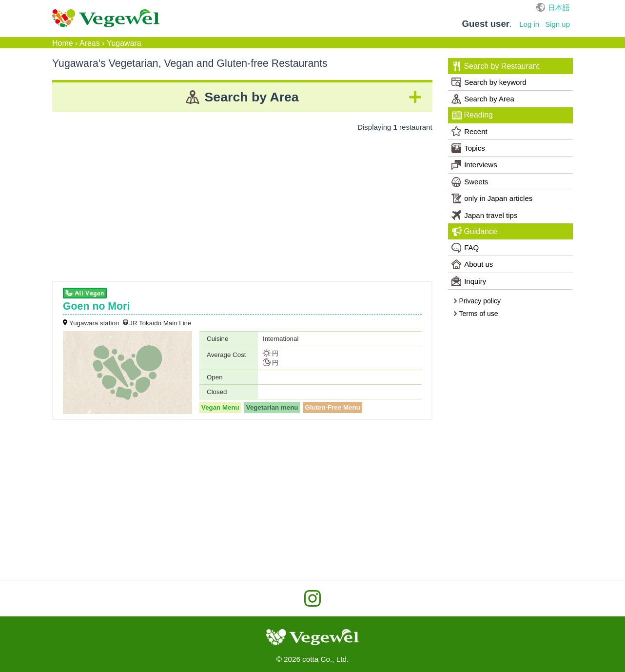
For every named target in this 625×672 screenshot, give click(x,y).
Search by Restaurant (496, 66)
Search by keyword (489, 82)
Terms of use (476, 314)
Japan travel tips (484, 215)
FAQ (465, 248)
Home (63, 43)
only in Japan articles (492, 198)
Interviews (474, 165)
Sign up (557, 24)
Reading (472, 115)
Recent (469, 131)
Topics (468, 148)
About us (472, 264)
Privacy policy (477, 301)
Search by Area (483, 99)
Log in (529, 24)
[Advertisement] (242, 203)
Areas (90, 43)
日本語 (559, 8)
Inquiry (469, 281)
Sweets (470, 182)
